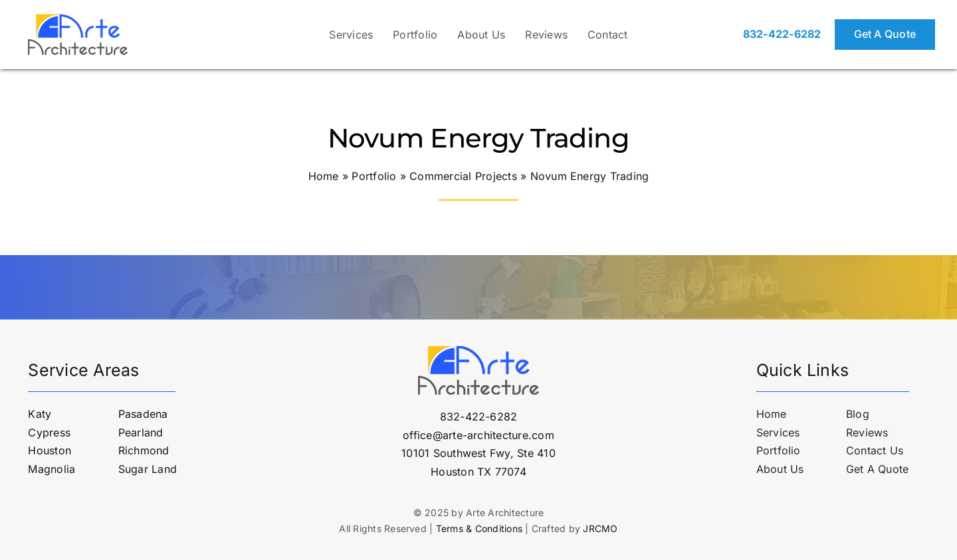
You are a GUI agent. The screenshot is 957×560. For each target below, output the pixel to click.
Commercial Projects (463, 176)
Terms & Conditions (479, 528)
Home (324, 176)
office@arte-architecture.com (478, 435)
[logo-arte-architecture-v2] (78, 19)
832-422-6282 (782, 34)
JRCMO (600, 528)
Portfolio (374, 176)
